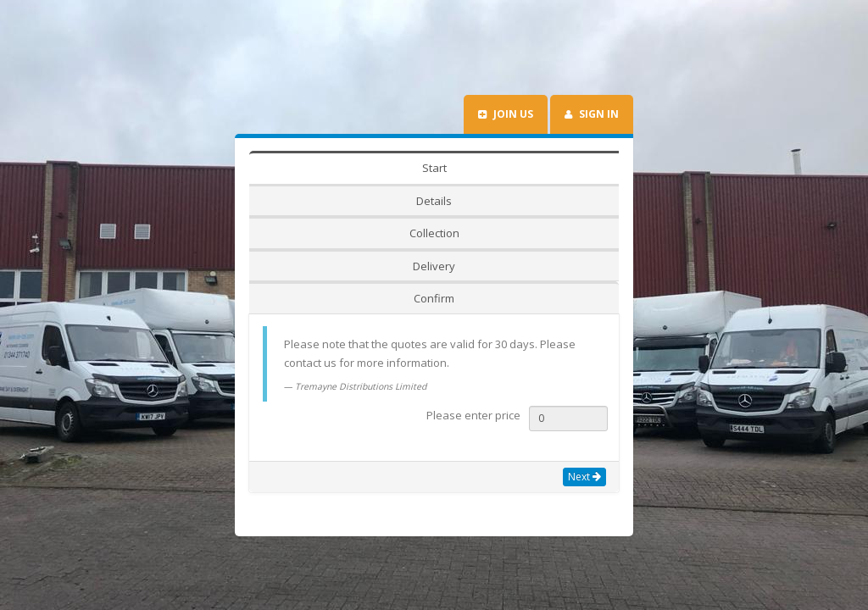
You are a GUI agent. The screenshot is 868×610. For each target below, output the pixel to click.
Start (279, 233)
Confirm (581, 233)
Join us (506, 179)
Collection (423, 233)
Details (344, 233)
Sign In (592, 179)
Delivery (504, 233)
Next (584, 411)
